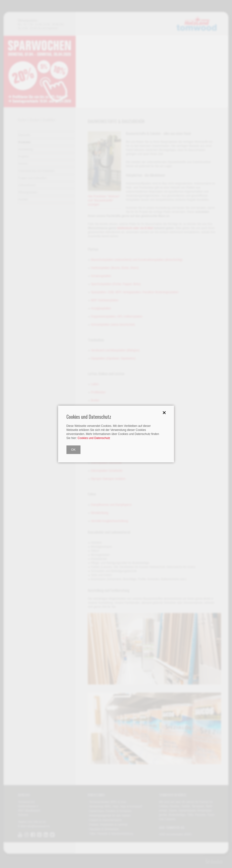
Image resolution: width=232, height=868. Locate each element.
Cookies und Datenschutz (94, 438)
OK (73, 450)
